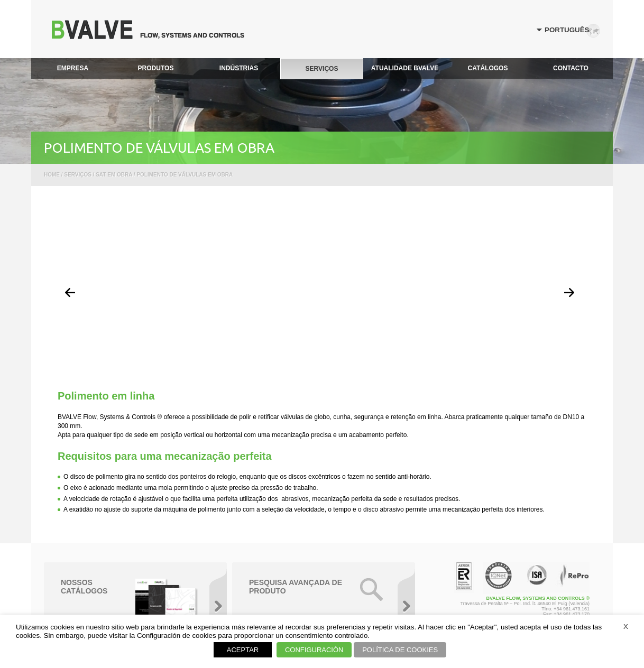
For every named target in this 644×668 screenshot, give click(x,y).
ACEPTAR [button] (243, 650)
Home (52, 175)
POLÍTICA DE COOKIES (400, 650)
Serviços (78, 175)
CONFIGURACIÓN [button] (314, 650)
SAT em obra (114, 175)
